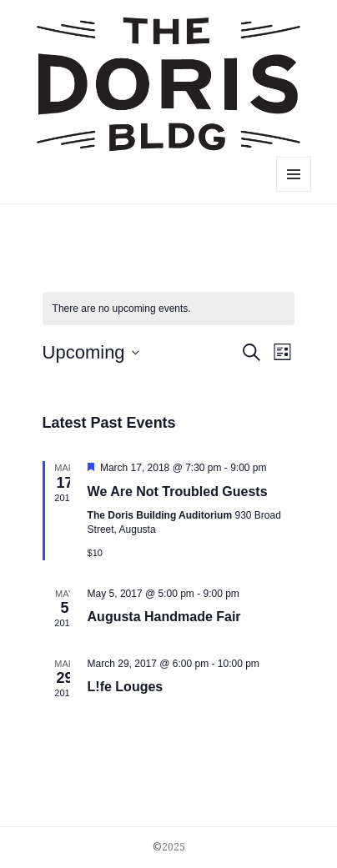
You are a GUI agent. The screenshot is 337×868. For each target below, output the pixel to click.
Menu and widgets (294, 191)
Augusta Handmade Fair (164, 617)
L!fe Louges (126, 687)
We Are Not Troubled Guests (178, 492)
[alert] (169, 309)
